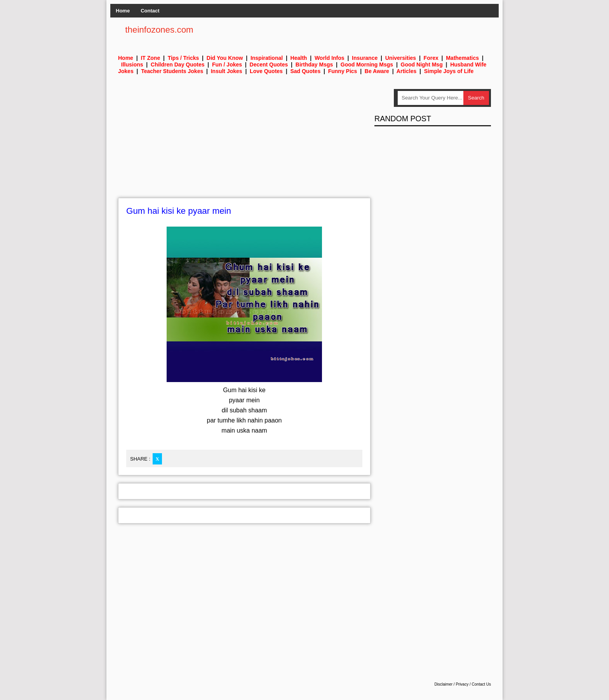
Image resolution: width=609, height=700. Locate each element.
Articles (406, 71)
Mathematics (462, 58)
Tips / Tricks (184, 58)
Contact (150, 11)
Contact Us (481, 684)
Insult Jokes (227, 71)
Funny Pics (343, 71)
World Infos (330, 58)
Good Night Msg (422, 65)
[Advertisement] (244, 143)
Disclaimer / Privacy (451, 684)
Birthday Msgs (314, 65)
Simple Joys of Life (449, 71)
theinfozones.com (159, 30)
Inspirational (267, 58)
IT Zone (150, 58)
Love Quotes (266, 71)
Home (123, 11)
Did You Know (225, 58)
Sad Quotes (305, 71)
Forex (431, 58)
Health (299, 58)
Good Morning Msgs (367, 65)
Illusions (132, 65)
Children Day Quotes (177, 65)
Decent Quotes (269, 65)
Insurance (365, 58)
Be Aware (377, 71)
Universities (401, 58)
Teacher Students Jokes (172, 71)
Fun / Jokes (227, 65)
